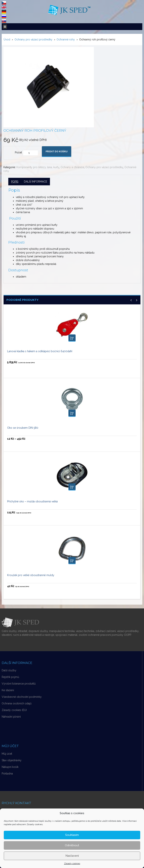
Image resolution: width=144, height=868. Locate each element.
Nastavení (72, 856)
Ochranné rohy (66, 39)
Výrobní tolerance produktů (19, 684)
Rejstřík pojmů (10, 677)
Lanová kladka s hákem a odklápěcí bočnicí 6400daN (40, 351)
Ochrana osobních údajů (17, 703)
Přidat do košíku (57, 152)
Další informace (36, 182)
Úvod (7, 39)
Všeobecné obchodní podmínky (22, 697)
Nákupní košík (10, 767)
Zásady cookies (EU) (14, 710)
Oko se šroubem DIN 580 (23, 428)
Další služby (9, 670)
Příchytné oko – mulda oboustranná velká (32, 501)
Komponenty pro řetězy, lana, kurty (38, 167)
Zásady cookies (72, 863)
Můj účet (7, 754)
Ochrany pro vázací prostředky (33, 39)
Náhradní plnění (11, 717)
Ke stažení (8, 690)
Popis (15, 182)
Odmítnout (72, 845)
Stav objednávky (12, 760)
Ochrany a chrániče (72, 167)
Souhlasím (72, 835)
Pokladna (7, 774)
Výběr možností (72, 413)
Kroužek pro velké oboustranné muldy (31, 575)
